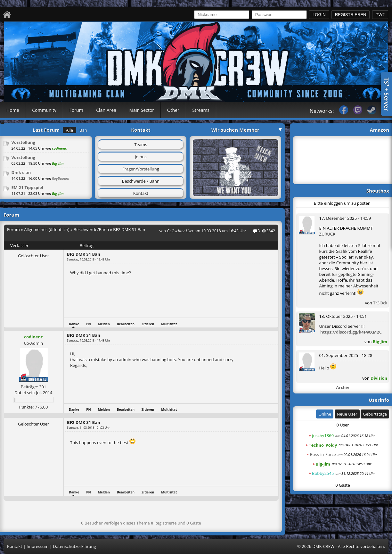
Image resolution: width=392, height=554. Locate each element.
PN (88, 324)
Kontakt (141, 193)
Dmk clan (21, 172)
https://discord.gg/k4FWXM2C (351, 332)
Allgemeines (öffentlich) (47, 229)
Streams (201, 110)
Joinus (141, 157)
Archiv (343, 387)
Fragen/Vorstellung (141, 169)
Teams (141, 145)
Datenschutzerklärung (75, 546)
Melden (104, 324)
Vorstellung (23, 142)
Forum (76, 110)
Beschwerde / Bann (141, 181)
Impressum (38, 546)
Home (13, 110)
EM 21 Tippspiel (27, 187)
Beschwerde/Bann (91, 229)
